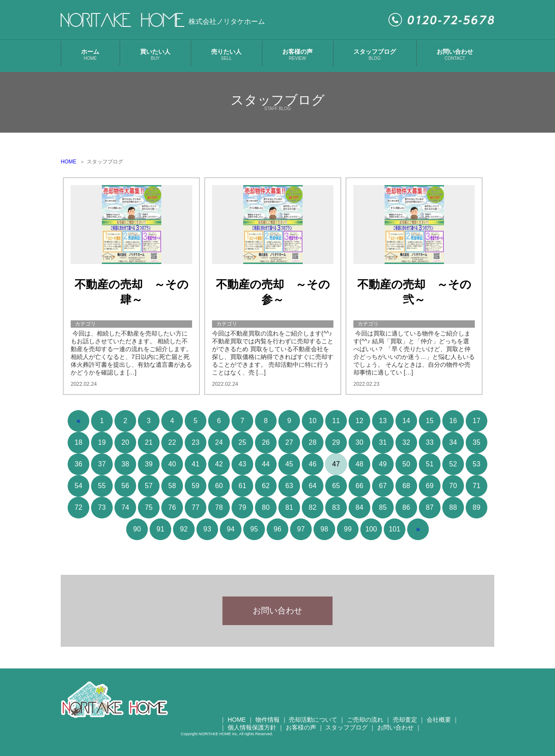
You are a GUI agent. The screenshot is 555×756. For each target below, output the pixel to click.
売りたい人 (226, 54)
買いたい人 (155, 54)
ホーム (90, 54)
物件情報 (268, 727)
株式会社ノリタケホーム (227, 21)
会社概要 (439, 727)
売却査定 (405, 727)
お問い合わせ (455, 54)
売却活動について (313, 727)
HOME (69, 162)
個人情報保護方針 (252, 734)
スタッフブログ (375, 54)
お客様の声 (297, 54)
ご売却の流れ (365, 727)
